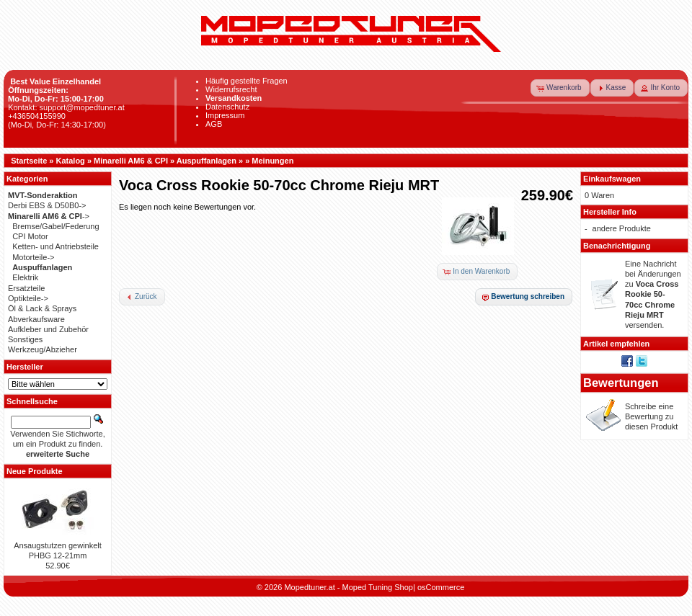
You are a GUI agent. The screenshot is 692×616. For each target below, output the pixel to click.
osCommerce (441, 587)
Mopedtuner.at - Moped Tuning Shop (349, 587)
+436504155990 (37, 116)
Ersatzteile (26, 288)
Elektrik (25, 277)
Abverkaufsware (36, 319)
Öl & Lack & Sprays (42, 308)
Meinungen (272, 161)
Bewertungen (621, 383)
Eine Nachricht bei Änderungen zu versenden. (653, 295)
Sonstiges (25, 339)
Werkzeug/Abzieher (43, 349)
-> (49, 216)
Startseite (29, 161)
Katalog (71, 161)
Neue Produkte (35, 471)
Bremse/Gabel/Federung (56, 226)
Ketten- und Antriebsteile (56, 246)
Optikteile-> (28, 298)
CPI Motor (30, 236)
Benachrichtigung (617, 246)
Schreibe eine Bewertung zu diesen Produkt (651, 417)
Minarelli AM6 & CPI (131, 161)
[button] (560, 88)
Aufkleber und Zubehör (48, 329)
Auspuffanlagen (207, 161)
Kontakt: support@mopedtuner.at (66, 107)
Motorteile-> (33, 257)
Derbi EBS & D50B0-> (47, 205)
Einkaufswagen (612, 179)
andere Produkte (622, 228)
